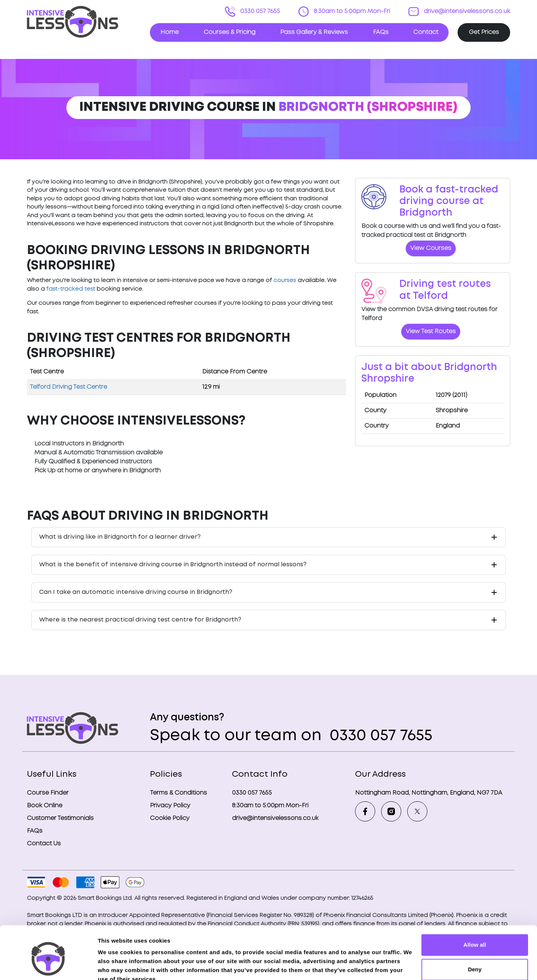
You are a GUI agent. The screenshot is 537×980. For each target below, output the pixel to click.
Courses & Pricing (230, 32)
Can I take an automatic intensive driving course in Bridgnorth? (136, 592)
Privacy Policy (170, 806)
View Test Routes (431, 331)
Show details (115, 965)
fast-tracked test (71, 289)
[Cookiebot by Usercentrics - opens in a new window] (48, 965)
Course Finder (48, 793)
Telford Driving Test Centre (68, 387)
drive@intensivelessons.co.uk (466, 11)
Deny (475, 935)
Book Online (45, 806)
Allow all (475, 910)
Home (169, 32)
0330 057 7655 (259, 11)
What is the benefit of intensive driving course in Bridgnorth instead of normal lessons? (173, 565)
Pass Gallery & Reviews (314, 32)
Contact (426, 32)
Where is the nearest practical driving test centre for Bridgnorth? (140, 620)
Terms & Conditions (178, 793)
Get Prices (484, 32)
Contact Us (44, 844)
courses (285, 281)
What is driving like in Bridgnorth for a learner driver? (120, 537)
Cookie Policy (170, 818)
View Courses (431, 248)
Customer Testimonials (60, 818)
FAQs (381, 32)
